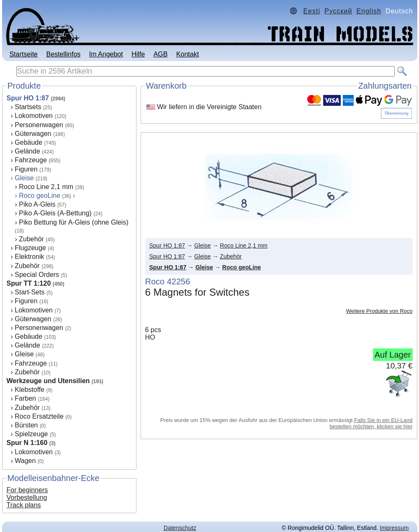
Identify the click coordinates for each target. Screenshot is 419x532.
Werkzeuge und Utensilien (48, 381)
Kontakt (188, 54)
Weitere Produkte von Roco (379, 311)
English (369, 11)
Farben (25, 398)
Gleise (24, 178)
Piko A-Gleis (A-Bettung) (55, 213)
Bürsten (26, 425)
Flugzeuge (30, 248)
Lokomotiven (34, 116)
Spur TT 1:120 (29, 283)
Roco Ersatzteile (39, 416)
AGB (161, 54)
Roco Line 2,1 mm (46, 187)
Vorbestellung (27, 497)
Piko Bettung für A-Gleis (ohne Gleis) (73, 222)
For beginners (27, 490)
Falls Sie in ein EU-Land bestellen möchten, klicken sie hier (371, 423)
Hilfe (138, 54)
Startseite (23, 54)
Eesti (312, 11)
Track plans (24, 505)
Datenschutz (180, 528)
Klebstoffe (30, 390)
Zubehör (31, 239)
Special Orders (37, 275)
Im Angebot (106, 54)
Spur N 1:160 (27, 443)
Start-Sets (30, 292)
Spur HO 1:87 (28, 98)
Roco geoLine (242, 267)
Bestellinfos (63, 54)
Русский (338, 11)
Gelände (27, 151)
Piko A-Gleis (37, 204)
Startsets (28, 107)
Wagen (25, 461)
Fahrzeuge (31, 160)
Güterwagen (33, 134)
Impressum (394, 528)
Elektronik (29, 257)
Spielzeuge (31, 434)
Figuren (26, 169)
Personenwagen (39, 125)
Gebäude (28, 142)
